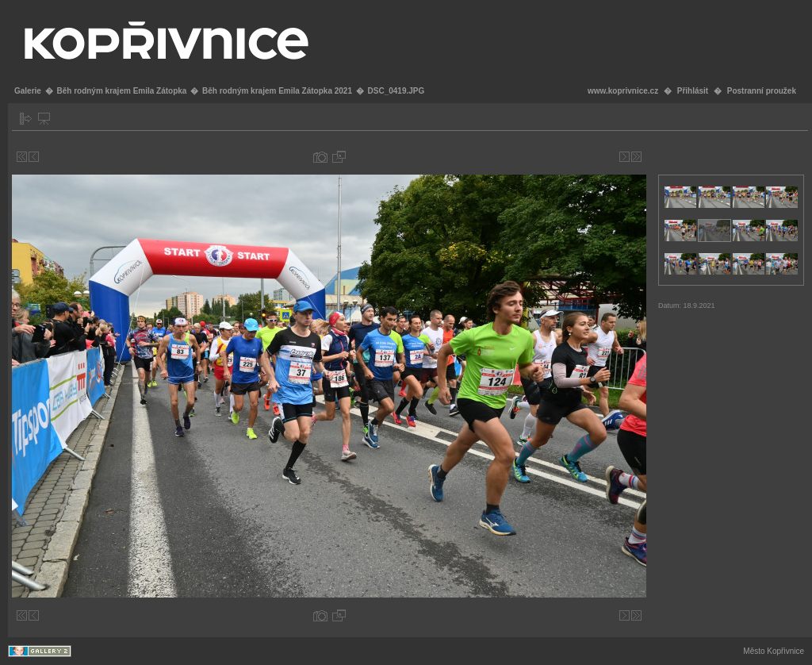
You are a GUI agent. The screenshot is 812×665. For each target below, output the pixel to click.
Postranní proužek (762, 91)
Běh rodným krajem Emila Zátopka (121, 91)
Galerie (28, 91)
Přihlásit (693, 91)
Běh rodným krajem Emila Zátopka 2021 (277, 91)
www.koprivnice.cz (623, 91)
